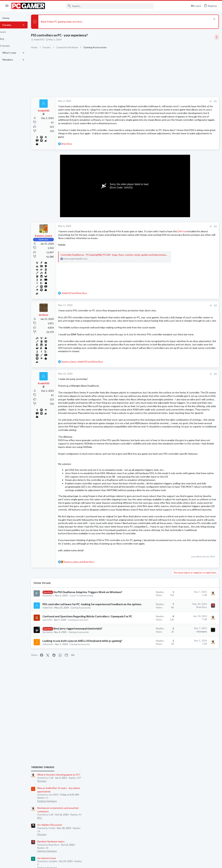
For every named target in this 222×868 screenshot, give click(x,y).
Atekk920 (48, 40)
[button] (7, 6)
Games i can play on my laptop (189, 336)
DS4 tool (102, 247)
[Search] (102, 6)
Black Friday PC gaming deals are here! (71, 22)
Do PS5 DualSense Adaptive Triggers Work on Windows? (68, 705)
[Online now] (52, 244)
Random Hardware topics (186, 277)
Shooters (177, 217)
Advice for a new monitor (186, 424)
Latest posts (175, 329)
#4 (160, 405)
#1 (160, 101)
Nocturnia (56, 776)
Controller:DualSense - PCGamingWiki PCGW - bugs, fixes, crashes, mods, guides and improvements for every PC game (134, 270)
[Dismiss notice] (214, 19)
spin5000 (56, 757)
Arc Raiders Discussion (185, 261)
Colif (149, 704)
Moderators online (179, 439)
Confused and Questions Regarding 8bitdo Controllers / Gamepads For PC (73, 750)
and (83, 305)
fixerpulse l (57, 712)
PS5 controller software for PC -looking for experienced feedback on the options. (72, 727)
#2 (160, 238)
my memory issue (182, 294)
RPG (175, 254)
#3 (160, 318)
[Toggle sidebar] (216, 37)
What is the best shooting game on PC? (194, 210)
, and (91, 393)
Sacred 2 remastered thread (188, 410)
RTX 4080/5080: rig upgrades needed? (194, 310)
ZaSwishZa (57, 795)
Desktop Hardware (182, 237)
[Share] (155, 101)
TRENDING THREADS (178, 203)
